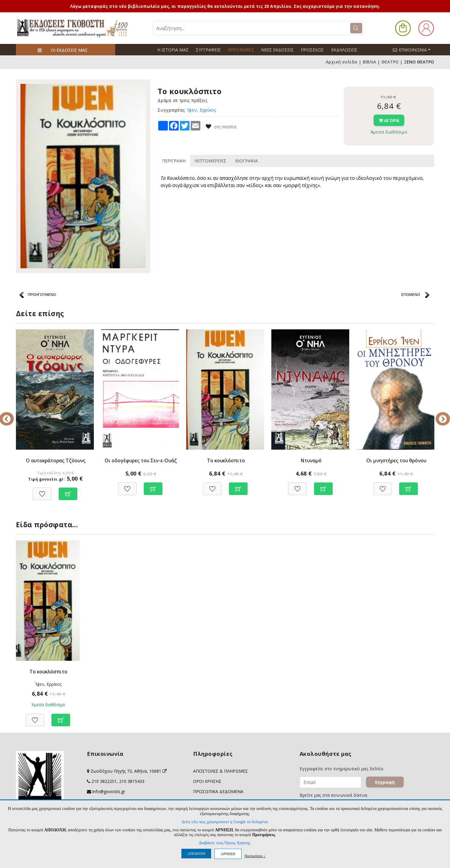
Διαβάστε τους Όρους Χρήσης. (225, 843)
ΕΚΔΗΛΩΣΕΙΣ (344, 50)
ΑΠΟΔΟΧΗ (196, 854)
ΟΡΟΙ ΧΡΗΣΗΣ (207, 782)
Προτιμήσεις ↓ (255, 856)
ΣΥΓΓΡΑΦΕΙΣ (208, 50)
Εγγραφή (387, 785)
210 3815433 (132, 782)
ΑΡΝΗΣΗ (228, 854)
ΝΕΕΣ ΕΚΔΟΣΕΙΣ (277, 50)
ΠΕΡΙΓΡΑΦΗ (174, 161)
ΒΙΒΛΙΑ (369, 62)
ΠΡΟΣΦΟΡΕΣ (241, 50)
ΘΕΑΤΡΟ (390, 62)
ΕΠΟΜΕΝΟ (411, 295)
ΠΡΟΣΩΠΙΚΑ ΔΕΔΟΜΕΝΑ (218, 792)
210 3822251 (104, 782)
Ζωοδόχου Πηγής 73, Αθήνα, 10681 (129, 771)
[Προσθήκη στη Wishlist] (42, 491)
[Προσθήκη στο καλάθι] (68, 491)
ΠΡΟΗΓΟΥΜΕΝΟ (42, 295)
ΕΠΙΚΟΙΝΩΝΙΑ (414, 50)
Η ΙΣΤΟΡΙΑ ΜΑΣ (173, 50)
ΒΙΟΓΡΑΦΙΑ (247, 161)
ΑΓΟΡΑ (389, 120)
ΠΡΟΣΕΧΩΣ (312, 50)
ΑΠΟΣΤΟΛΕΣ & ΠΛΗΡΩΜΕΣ (220, 771)
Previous (11, 415)
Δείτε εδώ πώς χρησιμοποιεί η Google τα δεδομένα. (225, 822)
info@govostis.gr (109, 792)
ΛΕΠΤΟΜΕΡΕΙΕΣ (210, 161)
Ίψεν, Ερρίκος (202, 110)
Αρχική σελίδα (342, 62)
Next (439, 415)
